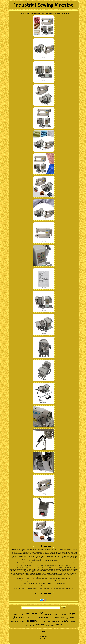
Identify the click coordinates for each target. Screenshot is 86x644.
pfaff (49, 622)
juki (63, 618)
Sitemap (44, 634)
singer (72, 614)
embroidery (21, 621)
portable (47, 625)
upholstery (48, 614)
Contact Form (44, 636)
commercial (74, 622)
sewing (29, 617)
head (57, 618)
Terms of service (44, 641)
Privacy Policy (44, 639)
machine (32, 621)
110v (60, 615)
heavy (59, 624)
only (27, 625)
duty (21, 617)
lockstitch (64, 614)
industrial (37, 613)
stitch (58, 621)
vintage (52, 625)
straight (21, 614)
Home (44, 632)
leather (40, 624)
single (41, 622)
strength (45, 618)
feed (53, 622)
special (37, 618)
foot (15, 617)
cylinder (51, 618)
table (56, 614)
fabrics (45, 622)
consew (15, 614)
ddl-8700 (32, 625)
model (67, 618)
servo (72, 618)
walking (65, 621)
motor (27, 614)
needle (13, 621)
